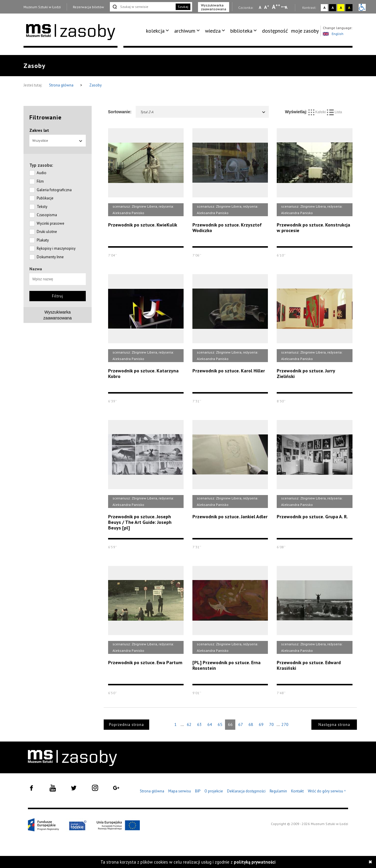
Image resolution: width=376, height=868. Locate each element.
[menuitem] (158, 31)
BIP (198, 791)
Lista (335, 112)
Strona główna (62, 85)
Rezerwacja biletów (88, 7)
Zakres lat (39, 130)
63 (199, 724)
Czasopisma (47, 215)
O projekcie (214, 791)
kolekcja (155, 31)
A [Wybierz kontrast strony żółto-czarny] (341, 8)
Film (40, 181)
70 (271, 724)
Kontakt (297, 791)
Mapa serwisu (180, 791)
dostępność (275, 31)
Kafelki (318, 112)
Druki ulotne (47, 232)
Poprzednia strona (126, 725)
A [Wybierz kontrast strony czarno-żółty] (349, 8)
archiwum (185, 31)
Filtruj (58, 296)
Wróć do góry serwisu (327, 791)
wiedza (213, 31)
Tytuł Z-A (203, 112)
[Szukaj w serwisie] (142, 7)
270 (285, 724)
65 (220, 724)
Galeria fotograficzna (54, 190)
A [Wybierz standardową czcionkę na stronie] (267, 7)
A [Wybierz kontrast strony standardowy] (324, 8)
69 (261, 724)
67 (241, 724)
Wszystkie (58, 140)
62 (189, 724)
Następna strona (334, 725)
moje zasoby (305, 31)
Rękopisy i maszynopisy (56, 248)
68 (251, 724)
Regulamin (278, 791)
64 (210, 724)
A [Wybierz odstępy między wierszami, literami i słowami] (287, 7)
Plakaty (43, 240)
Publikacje (45, 198)
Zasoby (95, 85)
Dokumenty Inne (50, 257)
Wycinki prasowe (51, 223)
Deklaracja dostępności (246, 791)
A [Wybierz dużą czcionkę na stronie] (276, 7)
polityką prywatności (255, 862)
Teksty (42, 207)
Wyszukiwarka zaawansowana (214, 7)
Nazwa (36, 269)
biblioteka (241, 31)
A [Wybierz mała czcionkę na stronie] (260, 7)
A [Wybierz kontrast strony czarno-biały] (333, 8)
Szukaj (183, 7)
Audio (42, 173)
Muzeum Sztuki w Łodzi (42, 7)
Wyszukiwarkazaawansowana (58, 315)
